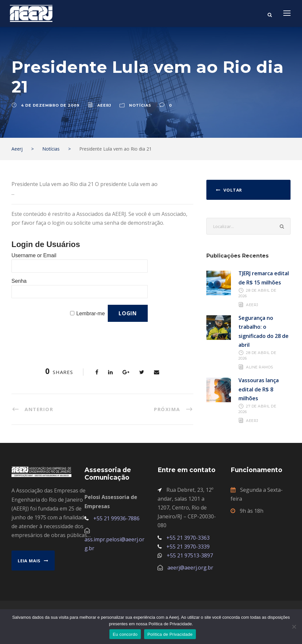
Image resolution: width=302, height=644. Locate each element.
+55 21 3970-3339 (188, 547)
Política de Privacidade (170, 634)
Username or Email (34, 255)
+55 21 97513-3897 (190, 555)
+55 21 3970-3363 (188, 538)
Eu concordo (125, 634)
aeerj (104, 105)
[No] (294, 627)
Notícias (140, 105)
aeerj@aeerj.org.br (190, 568)
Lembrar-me (91, 313)
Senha (19, 281)
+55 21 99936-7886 (116, 518)
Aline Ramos (260, 367)
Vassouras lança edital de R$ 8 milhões (259, 389)
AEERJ (252, 305)
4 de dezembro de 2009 (50, 105)
